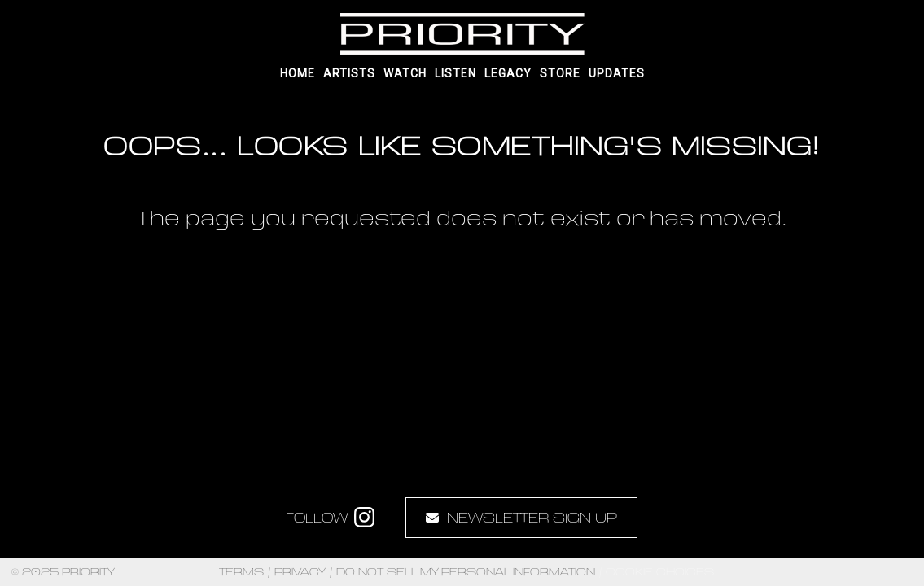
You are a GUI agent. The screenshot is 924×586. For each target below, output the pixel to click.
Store (560, 73)
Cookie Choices (660, 571)
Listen (455, 73)
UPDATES (617, 73)
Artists (349, 73)
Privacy (300, 572)
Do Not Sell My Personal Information (466, 572)
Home (298, 73)
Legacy (508, 73)
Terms (241, 572)
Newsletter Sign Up (521, 517)
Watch (405, 73)
